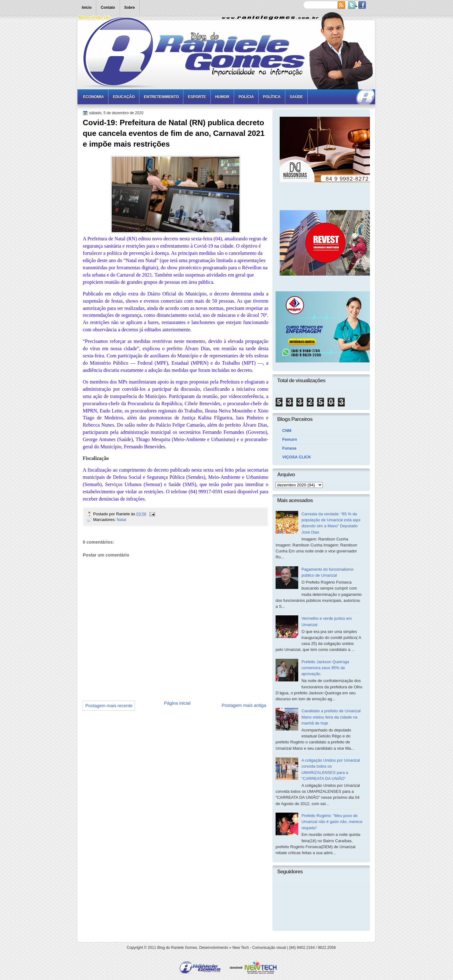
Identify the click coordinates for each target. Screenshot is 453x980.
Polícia (246, 97)
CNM (287, 431)
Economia (93, 97)
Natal (121, 520)
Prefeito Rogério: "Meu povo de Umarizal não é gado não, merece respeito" (332, 822)
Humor (222, 97)
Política (272, 97)
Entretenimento (161, 97)
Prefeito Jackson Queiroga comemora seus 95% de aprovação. (325, 668)
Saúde (296, 97)
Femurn (290, 439)
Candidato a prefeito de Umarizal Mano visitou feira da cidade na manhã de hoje (331, 717)
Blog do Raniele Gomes (177, 948)
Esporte (197, 97)
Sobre (130, 8)
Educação (124, 97)
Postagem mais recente (109, 706)
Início (87, 8)
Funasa (289, 448)
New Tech (241, 948)
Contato (108, 8)
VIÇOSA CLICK (297, 457)
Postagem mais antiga (244, 705)
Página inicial (177, 703)
